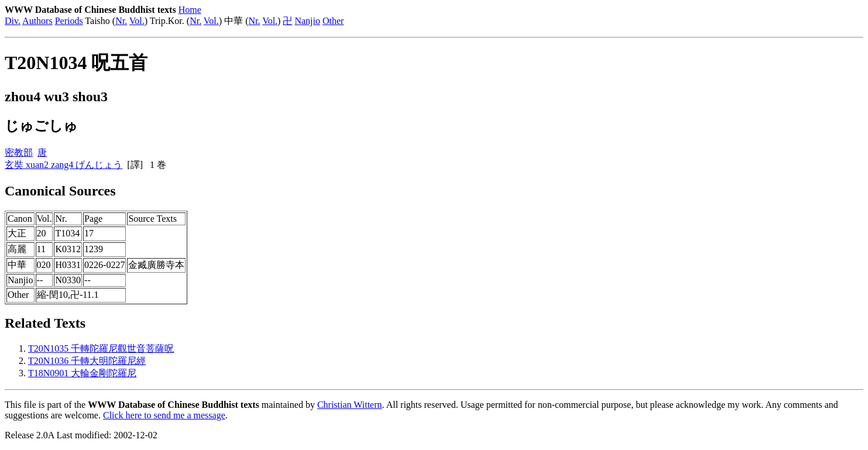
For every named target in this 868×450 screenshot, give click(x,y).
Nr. (121, 21)
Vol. (137, 21)
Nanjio (307, 21)
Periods (69, 21)
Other (333, 21)
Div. (13, 21)
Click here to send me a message (164, 415)
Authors (37, 21)
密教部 (19, 152)
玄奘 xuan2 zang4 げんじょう (64, 165)
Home (190, 10)
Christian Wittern (350, 405)
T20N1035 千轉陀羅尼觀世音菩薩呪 (101, 348)
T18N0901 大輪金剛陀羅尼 (82, 373)
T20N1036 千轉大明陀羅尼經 (87, 361)
